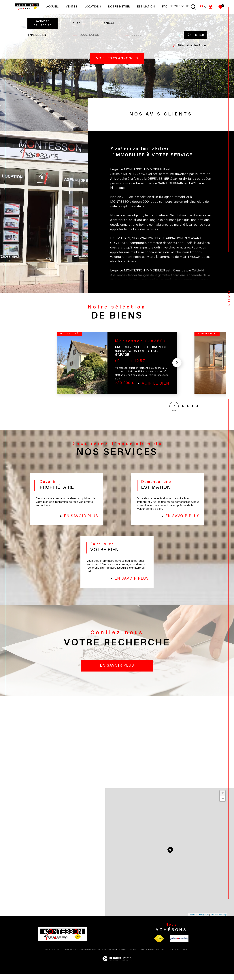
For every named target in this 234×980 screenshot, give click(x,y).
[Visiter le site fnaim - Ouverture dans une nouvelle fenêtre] (159, 944)
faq (165, 7)
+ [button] (223, 799)
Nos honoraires (109, 955)
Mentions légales (138, 955)
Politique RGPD (173, 955)
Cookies (185, 955)
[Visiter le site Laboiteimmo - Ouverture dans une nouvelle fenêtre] (117, 969)
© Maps (203, 920)
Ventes (72, 7)
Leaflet (192, 920)
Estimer (108, 24)
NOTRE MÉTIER (119, 7)
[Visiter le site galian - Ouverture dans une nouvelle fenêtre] (179, 944)
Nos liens (160, 955)
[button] (176, 364)
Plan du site (123, 955)
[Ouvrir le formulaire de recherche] (195, 35)
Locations (93, 7)
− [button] (223, 805)
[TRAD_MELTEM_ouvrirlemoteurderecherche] (183, 7)
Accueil (52, 7)
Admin (151, 955)
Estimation (146, 7)
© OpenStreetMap (218, 920)
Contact (228, 299)
